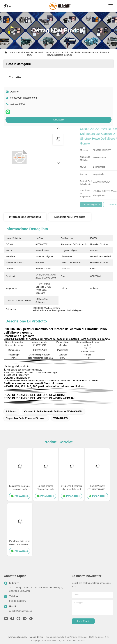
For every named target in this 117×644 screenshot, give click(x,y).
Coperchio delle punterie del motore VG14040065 (53, 412)
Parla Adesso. (58, 120)
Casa (10, 52)
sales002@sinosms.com (24, 98)
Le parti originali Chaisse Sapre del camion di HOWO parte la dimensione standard (46, 488)
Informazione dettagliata (25, 217)
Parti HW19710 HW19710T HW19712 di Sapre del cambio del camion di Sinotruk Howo (97, 488)
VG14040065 (60, 418)
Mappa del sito (36, 637)
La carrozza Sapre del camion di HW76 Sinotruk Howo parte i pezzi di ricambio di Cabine (20, 488)
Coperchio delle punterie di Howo (26, 418)
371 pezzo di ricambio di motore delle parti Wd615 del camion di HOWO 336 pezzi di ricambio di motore (71, 488)
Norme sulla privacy (18, 637)
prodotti (19, 52)
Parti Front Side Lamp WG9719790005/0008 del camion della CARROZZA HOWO (20, 543)
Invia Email (83, 621)
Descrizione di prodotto (70, 217)
